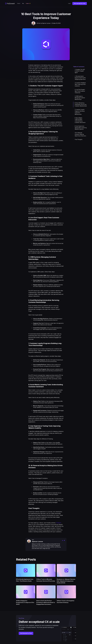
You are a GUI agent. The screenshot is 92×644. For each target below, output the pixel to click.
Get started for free (80, 3)
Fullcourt (59, 523)
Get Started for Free (26, 633)
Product (19, 3)
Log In (69, 3)
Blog (23, 3)
